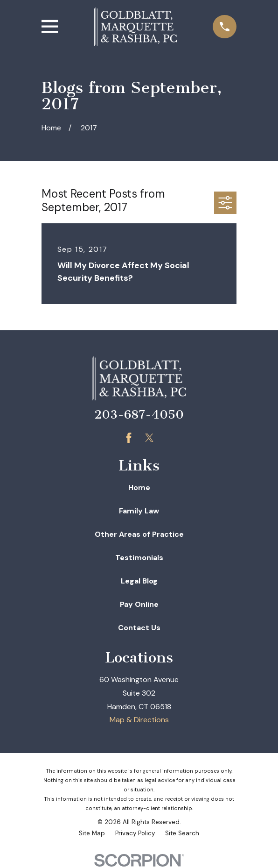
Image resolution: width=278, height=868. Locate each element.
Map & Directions (139, 720)
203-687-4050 (139, 415)
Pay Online (139, 604)
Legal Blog (139, 581)
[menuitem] (92, 833)
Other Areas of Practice (139, 534)
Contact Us (139, 628)
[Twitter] (149, 438)
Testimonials (139, 558)
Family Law (139, 511)
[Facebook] (129, 438)
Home (139, 487)
